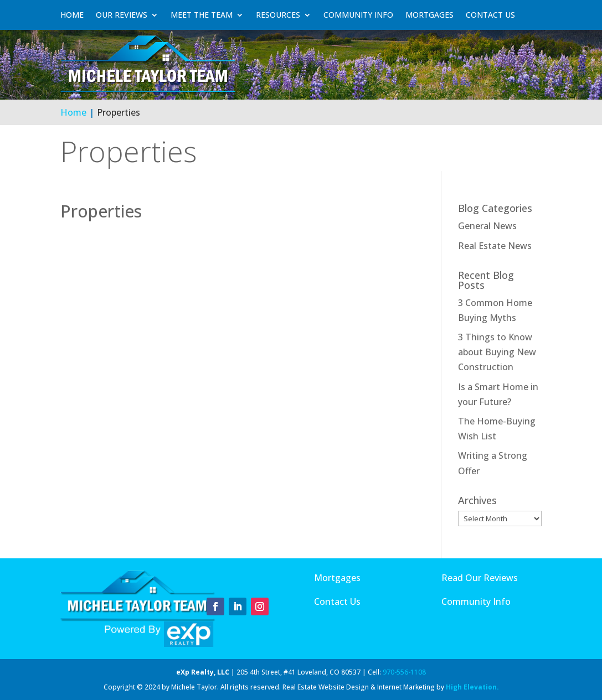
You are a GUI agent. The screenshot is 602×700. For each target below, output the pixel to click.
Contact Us (490, 15)
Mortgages (429, 15)
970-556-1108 (404, 672)
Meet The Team (202, 15)
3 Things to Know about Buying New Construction (497, 352)
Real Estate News (495, 246)
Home (72, 15)
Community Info (358, 15)
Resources (278, 15)
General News (487, 226)
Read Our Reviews (480, 578)
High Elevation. (472, 687)
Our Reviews (122, 15)
